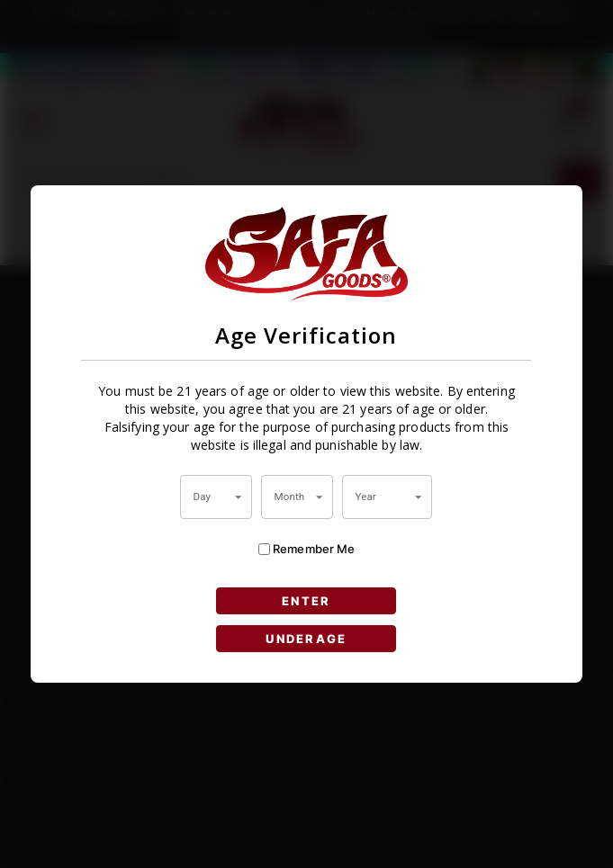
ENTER (306, 601)
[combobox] (216, 497)
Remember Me (307, 549)
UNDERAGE (306, 639)
